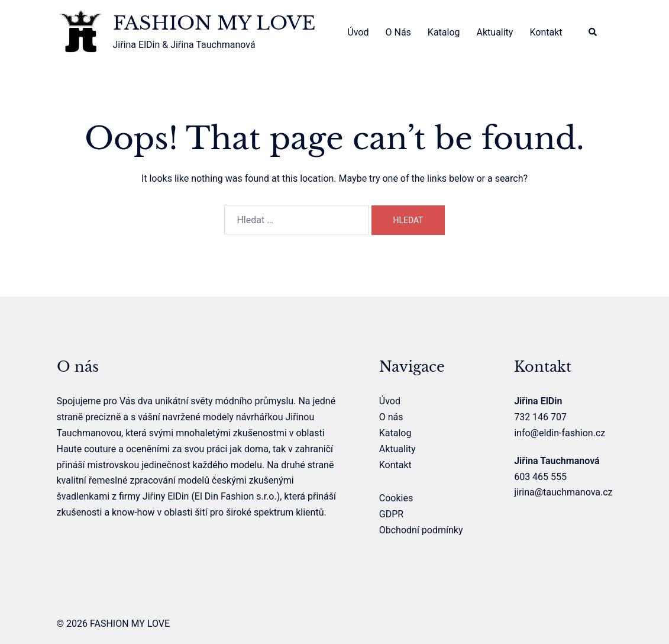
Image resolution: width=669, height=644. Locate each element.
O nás (398, 32)
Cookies (396, 498)
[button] (593, 33)
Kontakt (546, 32)
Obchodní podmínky (421, 530)
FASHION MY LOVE (214, 23)
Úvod (358, 32)
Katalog (444, 32)
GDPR (391, 514)
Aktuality (495, 32)
